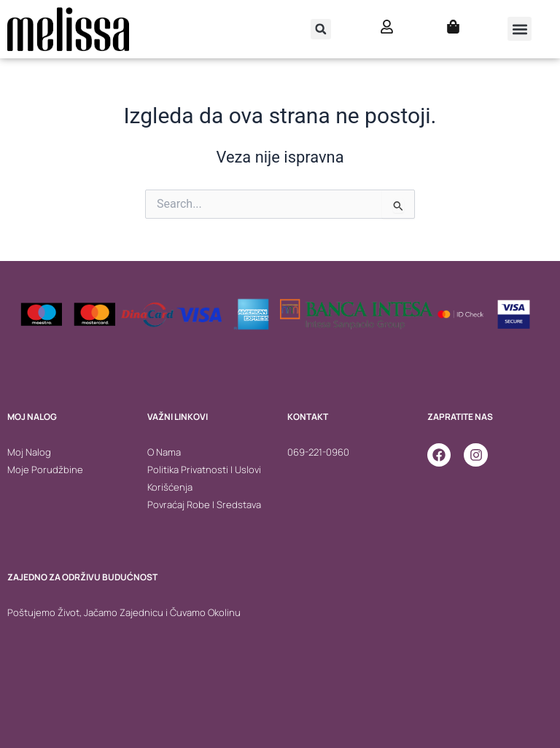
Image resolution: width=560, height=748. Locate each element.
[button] (321, 29)
